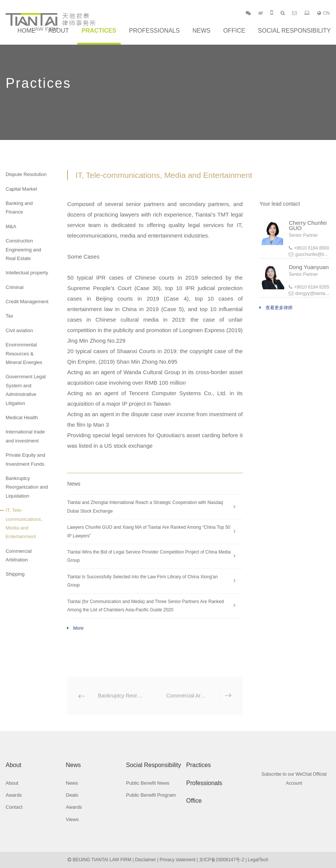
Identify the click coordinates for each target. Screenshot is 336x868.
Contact (14, 807)
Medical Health (22, 417)
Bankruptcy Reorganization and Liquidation (27, 487)
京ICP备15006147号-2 (222, 860)
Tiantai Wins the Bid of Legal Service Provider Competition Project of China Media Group (149, 556)
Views (72, 819)
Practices (99, 31)
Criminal (15, 287)
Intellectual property (27, 273)
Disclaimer (145, 860)
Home (26, 31)
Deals (72, 795)
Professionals (154, 31)
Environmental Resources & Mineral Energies (24, 354)
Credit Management (27, 302)
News (201, 31)
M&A (11, 226)
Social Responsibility (294, 31)
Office (234, 31)
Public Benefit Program (151, 795)
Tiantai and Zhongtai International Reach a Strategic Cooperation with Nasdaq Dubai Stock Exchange (145, 507)
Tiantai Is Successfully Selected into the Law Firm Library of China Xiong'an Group (142, 581)
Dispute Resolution (26, 174)
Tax (9, 316)
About (58, 31)
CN (323, 13)
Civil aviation (19, 330)
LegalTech (258, 860)
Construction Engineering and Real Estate (23, 250)
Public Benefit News (148, 783)
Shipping (15, 574)
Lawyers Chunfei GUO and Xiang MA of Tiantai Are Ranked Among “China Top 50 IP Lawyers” (149, 531)
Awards (14, 795)
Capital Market (21, 189)
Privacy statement (178, 860)
